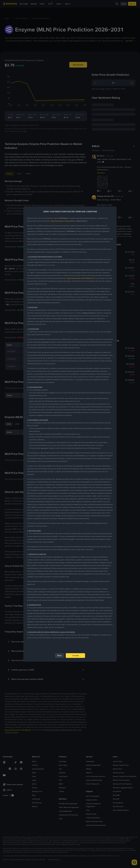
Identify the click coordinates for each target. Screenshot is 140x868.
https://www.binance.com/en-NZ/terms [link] (63, 221)
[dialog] (70, 434)
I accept (75, 655)
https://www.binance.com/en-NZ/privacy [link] (80, 278)
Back (59, 655)
